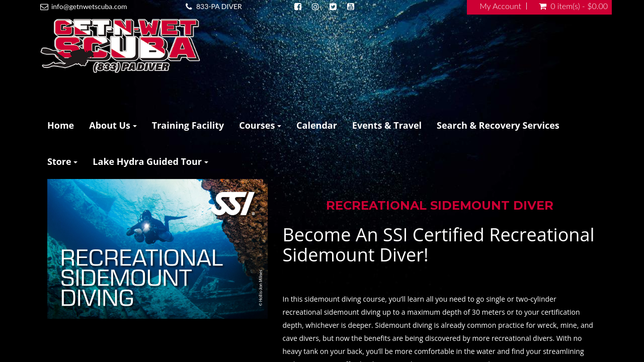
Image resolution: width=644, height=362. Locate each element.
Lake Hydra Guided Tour (150, 161)
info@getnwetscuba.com (89, 6)
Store (62, 161)
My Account (500, 6)
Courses (260, 125)
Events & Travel (387, 125)
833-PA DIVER (219, 6)
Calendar (317, 125)
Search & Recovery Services (498, 125)
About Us (113, 125)
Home (61, 125)
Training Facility (188, 125)
